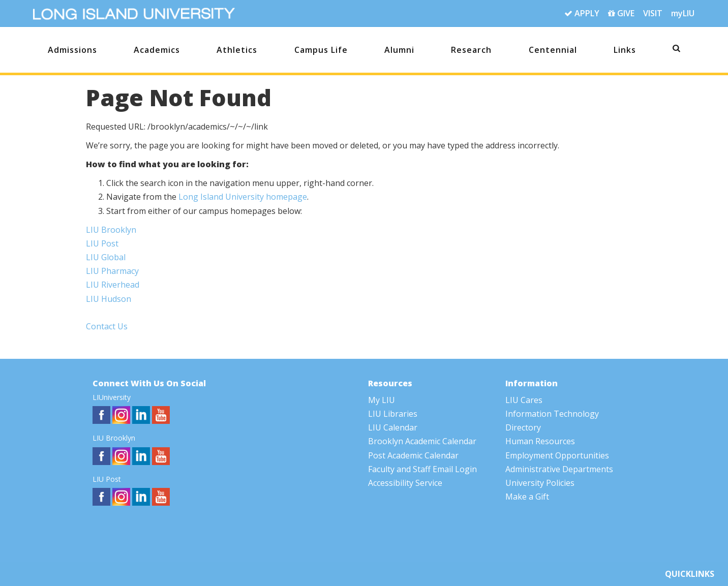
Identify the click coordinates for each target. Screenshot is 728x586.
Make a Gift (527, 497)
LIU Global (106, 257)
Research (471, 50)
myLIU (683, 13)
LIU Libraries (393, 414)
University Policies (540, 483)
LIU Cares (524, 400)
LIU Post (102, 243)
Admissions (72, 50)
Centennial (553, 50)
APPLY (582, 14)
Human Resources (540, 441)
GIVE (621, 14)
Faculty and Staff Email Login (422, 469)
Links (625, 50)
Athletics (237, 50)
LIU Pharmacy (112, 271)
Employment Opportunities (557, 455)
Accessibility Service (405, 483)
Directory (523, 427)
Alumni (399, 50)
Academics (157, 50)
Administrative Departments (559, 469)
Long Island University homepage (243, 197)
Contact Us (107, 326)
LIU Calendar (393, 427)
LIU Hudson (109, 299)
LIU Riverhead (113, 285)
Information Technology (552, 414)
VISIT (653, 13)
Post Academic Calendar (413, 455)
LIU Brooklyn (111, 230)
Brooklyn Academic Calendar (422, 441)
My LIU (382, 400)
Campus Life (321, 50)
